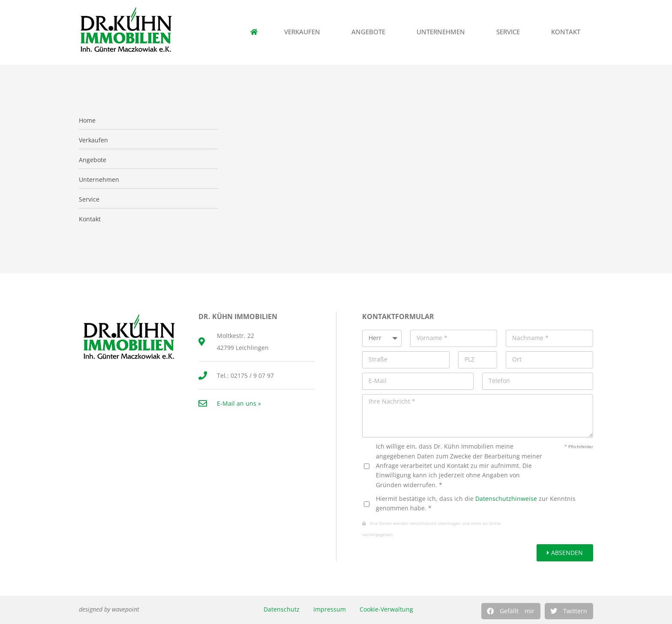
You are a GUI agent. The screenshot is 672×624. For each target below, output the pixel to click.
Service (510, 32)
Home (87, 121)
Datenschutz (282, 609)
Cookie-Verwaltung (386, 609)
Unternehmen (443, 32)
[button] (511, 611)
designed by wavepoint (109, 609)
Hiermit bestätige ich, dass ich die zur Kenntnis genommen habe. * (476, 503)
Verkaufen (304, 32)
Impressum (330, 609)
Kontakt (568, 32)
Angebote (370, 32)
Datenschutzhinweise (506, 499)
